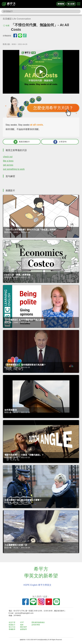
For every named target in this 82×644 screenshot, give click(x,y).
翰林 (22, 625)
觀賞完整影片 (22, 142)
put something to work (14, 169)
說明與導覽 (36, 625)
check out (8, 157)
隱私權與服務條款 (38, 622)
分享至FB (60, 142)
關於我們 (23, 627)
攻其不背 (12, 622)
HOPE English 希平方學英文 (37, 585)
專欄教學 (12, 629)
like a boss (8, 161)
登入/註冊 (71, 4)
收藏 (8, 26)
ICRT (22, 622)
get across (8, 165)
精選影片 (12, 625)
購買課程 (61, 4)
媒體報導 (23, 629)
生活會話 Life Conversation (17, 19)
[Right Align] (79, 4)
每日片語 (12, 627)
